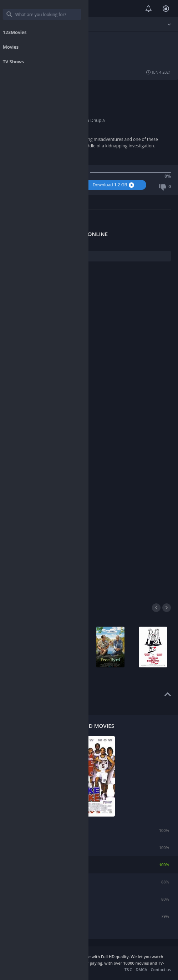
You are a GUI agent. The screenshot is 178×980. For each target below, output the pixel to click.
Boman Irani (48, 120)
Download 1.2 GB (114, 185)
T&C (128, 969)
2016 (40, 114)
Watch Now (45, 185)
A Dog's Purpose (38, 916)
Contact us (161, 969)
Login (166, 9)
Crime (60, 88)
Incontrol (31, 830)
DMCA (141, 969)
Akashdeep (47, 101)
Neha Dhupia (91, 120)
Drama (75, 88)
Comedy (44, 88)
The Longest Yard (39, 882)
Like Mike (31, 865)
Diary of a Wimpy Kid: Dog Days (52, 899)
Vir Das (69, 120)
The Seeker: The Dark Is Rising (51, 847)
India (41, 95)
